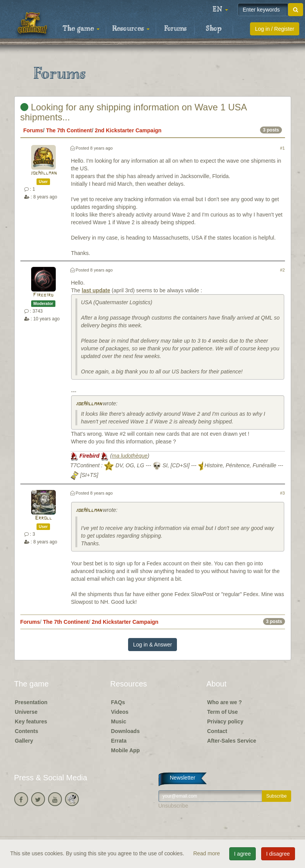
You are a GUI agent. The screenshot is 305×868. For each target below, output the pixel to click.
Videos (120, 712)
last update (96, 290)
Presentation (31, 702)
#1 (282, 148)
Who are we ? (225, 702)
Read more (207, 853)
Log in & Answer (152, 645)
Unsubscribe (173, 806)
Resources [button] (131, 29)
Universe (26, 712)
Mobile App (126, 750)
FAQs (118, 702)
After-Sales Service (232, 741)
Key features (31, 721)
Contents (27, 731)
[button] (220, 10)
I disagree (278, 854)
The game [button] (81, 29)
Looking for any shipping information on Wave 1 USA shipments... (133, 112)
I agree (243, 854)
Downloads (126, 731)
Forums (175, 29)
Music (119, 721)
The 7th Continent (69, 130)
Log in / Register (275, 29)
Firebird (43, 295)
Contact (217, 731)
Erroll (43, 518)
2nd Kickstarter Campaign (128, 130)
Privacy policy (225, 721)
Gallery (24, 741)
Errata (119, 741)
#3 (282, 493)
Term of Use (223, 712)
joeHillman (43, 173)
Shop (214, 29)
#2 (282, 270)
